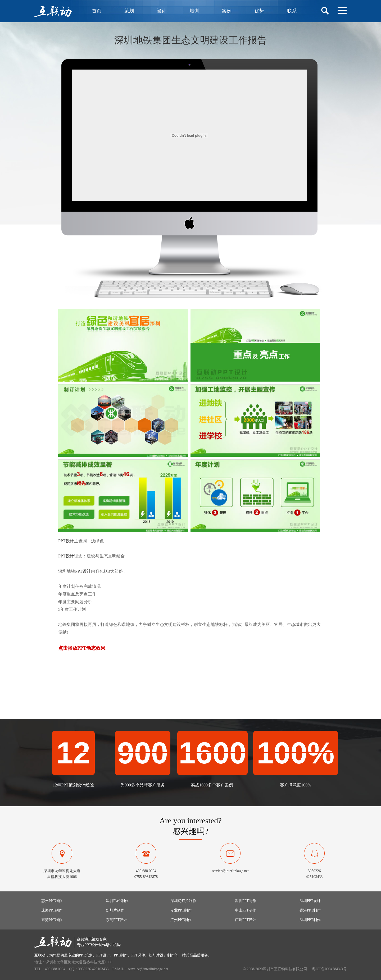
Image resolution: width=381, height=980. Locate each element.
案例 (227, 11)
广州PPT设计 (246, 920)
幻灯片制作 (115, 910)
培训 (194, 11)
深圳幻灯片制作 (183, 901)
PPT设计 (66, 541)
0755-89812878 (146, 877)
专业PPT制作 (181, 910)
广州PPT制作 (181, 920)
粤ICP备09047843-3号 (329, 969)
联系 (292, 11)
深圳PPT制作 (246, 901)
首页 (97, 11)
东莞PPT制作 (52, 920)
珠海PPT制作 (52, 910)
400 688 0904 (146, 871)
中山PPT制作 (246, 910)
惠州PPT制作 (52, 901)
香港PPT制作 (310, 910)
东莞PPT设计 (116, 920)
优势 (259, 11)
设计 (162, 11)
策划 (129, 11)
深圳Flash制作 (117, 901)
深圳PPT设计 (310, 901)
